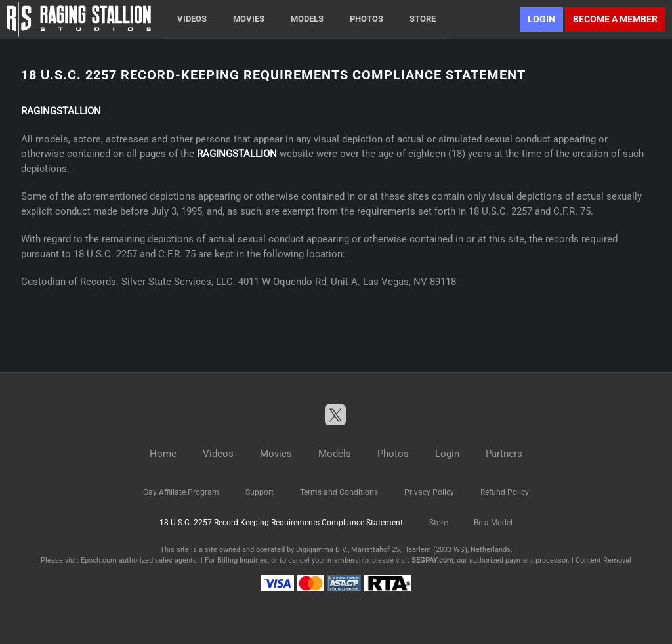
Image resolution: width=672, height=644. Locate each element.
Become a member (615, 19)
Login (541, 19)
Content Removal (603, 560)
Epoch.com (99, 560)
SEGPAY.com (432, 560)
